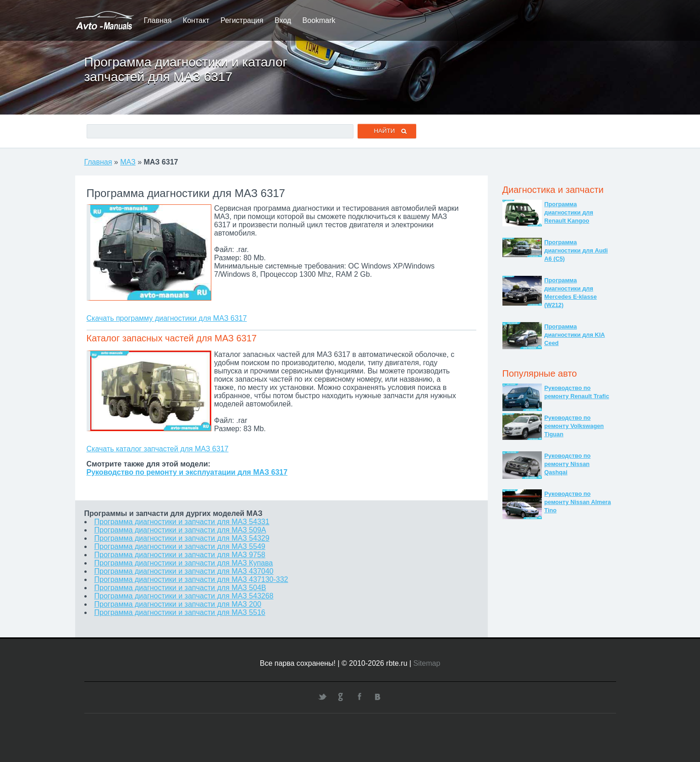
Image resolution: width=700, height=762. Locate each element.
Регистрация (242, 20)
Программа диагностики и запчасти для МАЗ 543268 (184, 596)
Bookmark (319, 20)
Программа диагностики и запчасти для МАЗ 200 (178, 604)
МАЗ (128, 162)
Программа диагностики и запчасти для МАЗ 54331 (182, 522)
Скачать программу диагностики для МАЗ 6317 (167, 318)
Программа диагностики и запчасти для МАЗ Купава (184, 563)
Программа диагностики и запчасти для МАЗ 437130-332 (191, 579)
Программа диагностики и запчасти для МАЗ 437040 (184, 571)
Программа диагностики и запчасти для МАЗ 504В (180, 588)
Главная (158, 20)
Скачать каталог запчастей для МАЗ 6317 (158, 449)
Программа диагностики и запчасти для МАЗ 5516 (180, 612)
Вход (283, 20)
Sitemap (427, 663)
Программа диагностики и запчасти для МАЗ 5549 (180, 546)
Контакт (196, 20)
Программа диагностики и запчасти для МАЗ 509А (180, 530)
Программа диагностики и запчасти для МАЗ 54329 (182, 538)
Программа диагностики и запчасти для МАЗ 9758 (180, 555)
